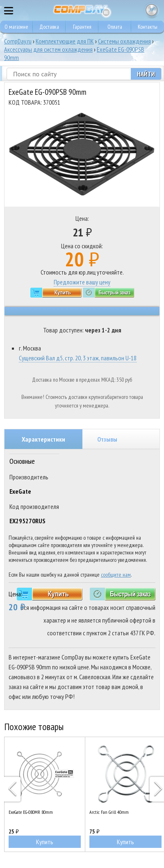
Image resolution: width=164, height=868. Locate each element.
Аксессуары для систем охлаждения (48, 49)
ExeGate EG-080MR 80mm (31, 812)
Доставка (49, 27)
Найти (146, 74)
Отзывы (107, 439)
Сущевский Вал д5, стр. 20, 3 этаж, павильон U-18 (78, 358)
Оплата (115, 27)
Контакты (148, 27)
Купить (45, 842)
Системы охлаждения (124, 41)
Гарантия (82, 27)
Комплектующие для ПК (65, 41)
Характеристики (43, 439)
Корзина (152, 10)
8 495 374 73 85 (135, 10)
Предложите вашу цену (82, 282)
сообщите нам (116, 575)
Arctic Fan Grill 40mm (109, 812)
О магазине (16, 27)
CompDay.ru (18, 41)
